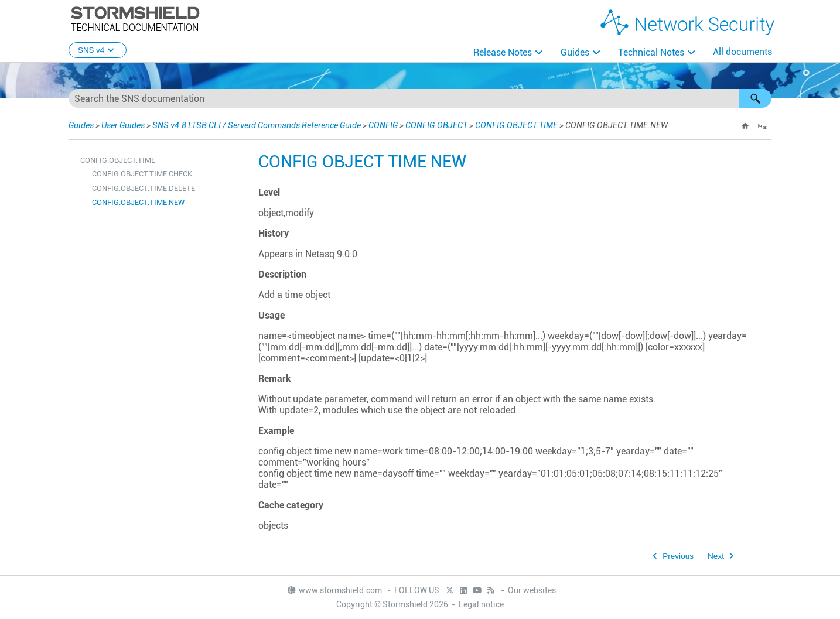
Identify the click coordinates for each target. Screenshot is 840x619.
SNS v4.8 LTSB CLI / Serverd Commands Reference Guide (257, 125)
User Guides (123, 125)
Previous (678, 556)
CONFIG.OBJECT (436, 125)
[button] (755, 98)
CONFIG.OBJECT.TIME (516, 125)
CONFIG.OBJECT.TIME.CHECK (142, 174)
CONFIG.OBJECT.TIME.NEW (138, 202)
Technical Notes (651, 52)
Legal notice (481, 604)
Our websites (532, 590)
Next (716, 556)
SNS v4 (98, 50)
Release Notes (503, 52)
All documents (742, 52)
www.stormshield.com (334, 590)
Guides (575, 52)
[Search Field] (420, 98)
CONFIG (383, 125)
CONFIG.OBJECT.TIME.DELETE (144, 188)
